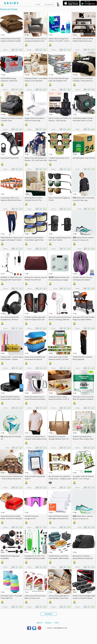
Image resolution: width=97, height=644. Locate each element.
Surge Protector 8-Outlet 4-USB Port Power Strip (35, 119)
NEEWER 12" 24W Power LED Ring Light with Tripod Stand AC (11, 280)
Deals (38, 4)
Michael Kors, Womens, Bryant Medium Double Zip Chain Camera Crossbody (83, 558)
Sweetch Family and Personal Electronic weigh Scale (59, 280)
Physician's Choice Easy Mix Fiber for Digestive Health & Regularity (83, 399)
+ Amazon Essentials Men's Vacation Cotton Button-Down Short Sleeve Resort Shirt (36, 439)
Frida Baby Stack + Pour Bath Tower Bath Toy (11, 597)
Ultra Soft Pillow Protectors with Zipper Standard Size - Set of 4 (59, 518)
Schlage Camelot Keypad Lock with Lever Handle (60, 239)
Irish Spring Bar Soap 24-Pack (84, 158)
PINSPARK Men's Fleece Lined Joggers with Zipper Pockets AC (12, 240)
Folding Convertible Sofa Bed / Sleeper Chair (12, 119)
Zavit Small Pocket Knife (10, 158)
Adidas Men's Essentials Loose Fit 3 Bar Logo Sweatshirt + (84, 200)
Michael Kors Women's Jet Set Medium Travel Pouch (36, 279)
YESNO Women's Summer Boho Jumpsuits (82, 358)
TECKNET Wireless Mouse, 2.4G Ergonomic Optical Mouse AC (83, 280)
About (40, 623)
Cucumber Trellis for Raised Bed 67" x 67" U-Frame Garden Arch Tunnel (83, 479)
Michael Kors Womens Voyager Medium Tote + (59, 438)
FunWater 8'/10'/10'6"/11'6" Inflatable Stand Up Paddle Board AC (35, 558)
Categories (49, 4)
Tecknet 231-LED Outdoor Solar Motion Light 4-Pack (34, 239)
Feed (57, 623)
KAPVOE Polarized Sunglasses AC (31, 517)
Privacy (48, 623)
